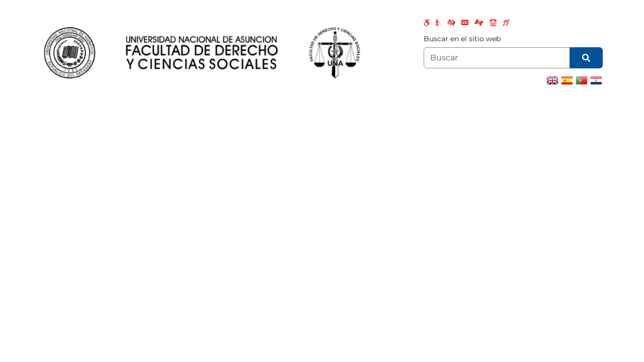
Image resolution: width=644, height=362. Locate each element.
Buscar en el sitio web (462, 39)
